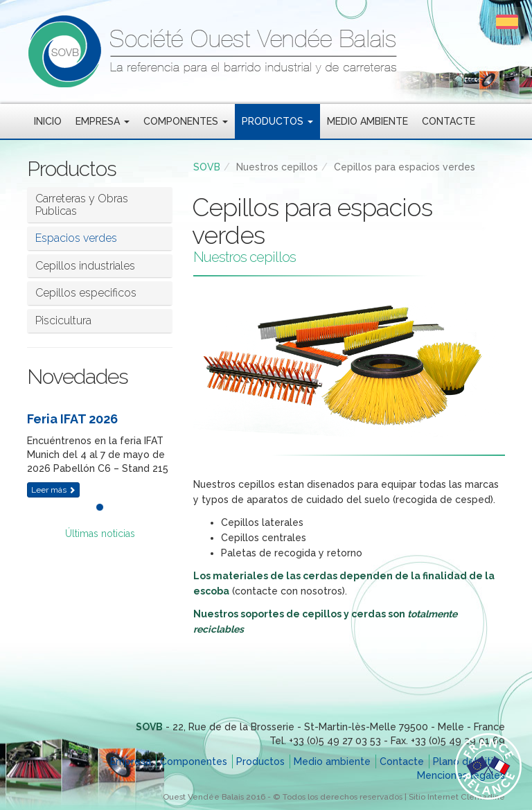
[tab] (100, 205)
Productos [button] (277, 121)
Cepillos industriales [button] (85, 266)
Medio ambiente (367, 121)
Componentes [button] (186, 121)
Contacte (449, 121)
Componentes (194, 761)
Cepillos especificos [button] (86, 293)
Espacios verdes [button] (76, 238)
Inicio (48, 121)
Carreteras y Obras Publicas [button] (82, 205)
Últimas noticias (100, 534)
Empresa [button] (103, 121)
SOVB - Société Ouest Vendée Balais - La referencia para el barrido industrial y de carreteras (266, 52)
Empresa (131, 761)
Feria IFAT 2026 (72, 419)
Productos (260, 761)
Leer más (53, 490)
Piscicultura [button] (63, 320)
